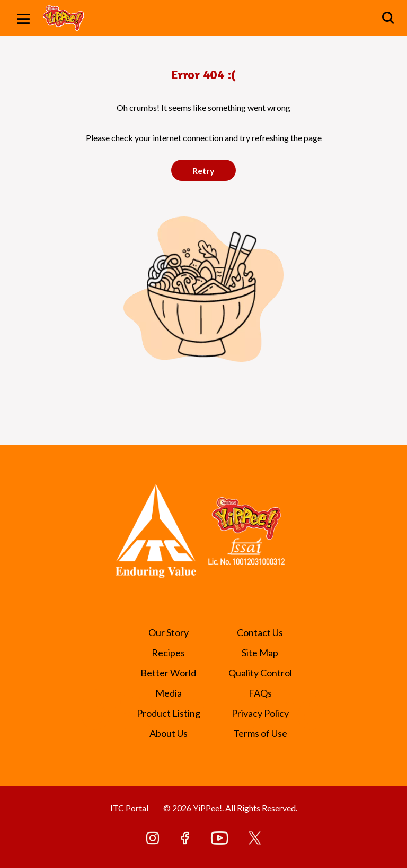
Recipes (168, 653)
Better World (168, 673)
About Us (169, 733)
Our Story (169, 632)
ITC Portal (129, 808)
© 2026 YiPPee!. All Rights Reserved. (230, 808)
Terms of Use (260, 733)
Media (169, 693)
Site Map (260, 653)
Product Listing (169, 713)
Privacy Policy (260, 713)
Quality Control (260, 673)
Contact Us (260, 632)
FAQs (260, 693)
